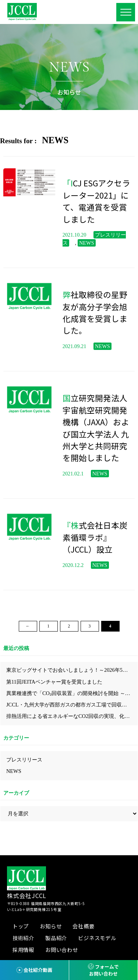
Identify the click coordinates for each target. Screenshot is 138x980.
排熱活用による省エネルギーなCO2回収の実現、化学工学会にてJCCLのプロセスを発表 (72, 716)
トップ (21, 926)
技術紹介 (23, 938)
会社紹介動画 (38, 970)
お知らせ (51, 926)
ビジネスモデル (97, 938)
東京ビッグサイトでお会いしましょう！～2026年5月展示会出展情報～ (72, 670)
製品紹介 (56, 938)
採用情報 (23, 950)
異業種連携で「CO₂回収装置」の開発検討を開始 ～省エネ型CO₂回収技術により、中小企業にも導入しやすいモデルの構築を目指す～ (72, 693)
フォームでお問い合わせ (104, 970)
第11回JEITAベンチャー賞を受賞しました (54, 682)
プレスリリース (24, 760)
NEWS (14, 771)
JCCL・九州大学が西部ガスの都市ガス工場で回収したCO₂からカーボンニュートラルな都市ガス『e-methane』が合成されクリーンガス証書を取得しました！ (72, 705)
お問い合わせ (62, 950)
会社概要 (83, 926)
